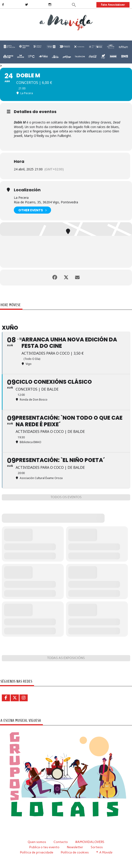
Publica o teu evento (44, 847)
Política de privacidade (37, 852)
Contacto (61, 842)
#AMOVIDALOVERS (90, 842)
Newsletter (75, 847)
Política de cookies (75, 852)
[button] (74, 4)
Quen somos (37, 842)
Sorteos (97, 847)
